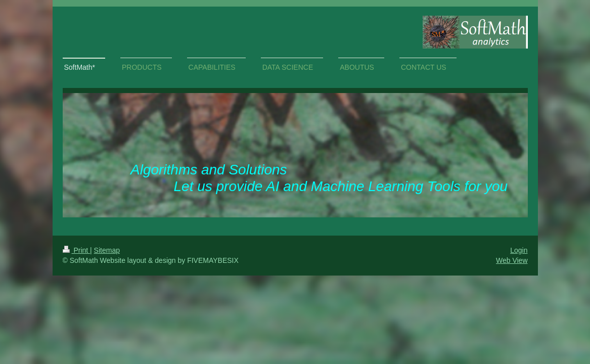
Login (519, 250)
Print (77, 250)
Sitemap (107, 250)
